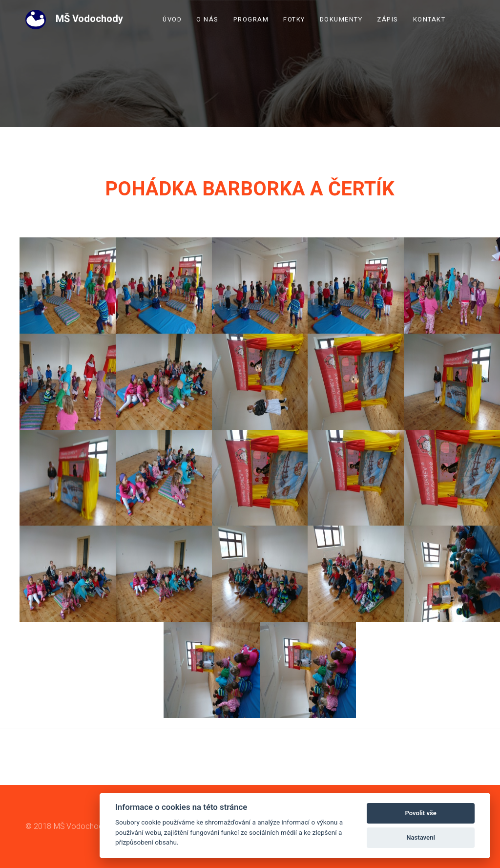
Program (251, 19)
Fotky (294, 19)
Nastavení (421, 837)
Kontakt (429, 19)
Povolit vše (420, 813)
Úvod (172, 19)
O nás (208, 19)
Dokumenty (341, 19)
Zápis (388, 19)
